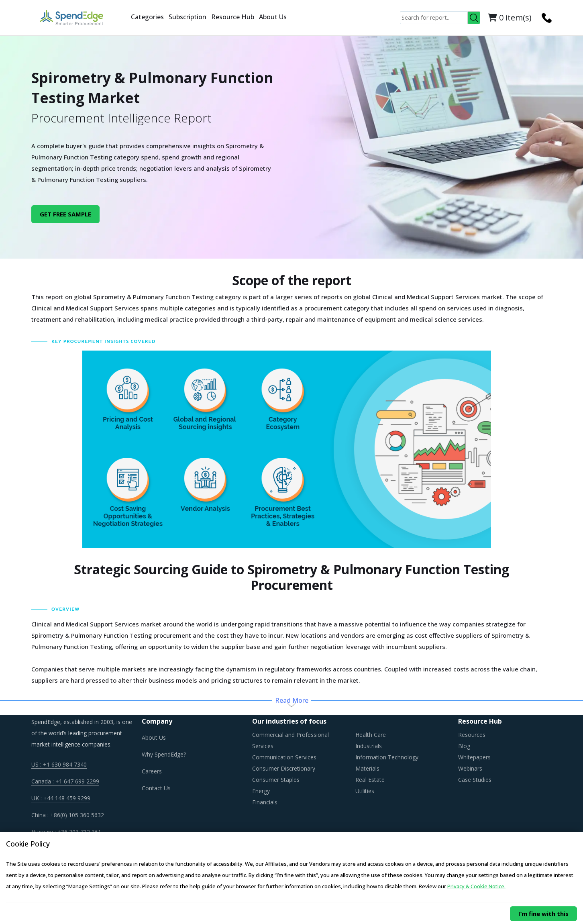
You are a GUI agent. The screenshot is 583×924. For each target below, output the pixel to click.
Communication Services (284, 757)
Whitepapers (474, 757)
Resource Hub (233, 17)
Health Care (371, 735)
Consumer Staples (276, 780)
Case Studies (475, 780)
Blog (464, 746)
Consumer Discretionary (284, 768)
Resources (472, 735)
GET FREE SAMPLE (65, 214)
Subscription (188, 17)
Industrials (369, 746)
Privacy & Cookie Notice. (476, 886)
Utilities (365, 791)
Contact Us (156, 788)
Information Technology (387, 757)
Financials (265, 802)
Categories (147, 17)
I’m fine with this (543, 914)
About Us (273, 17)
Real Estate (370, 780)
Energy (261, 791)
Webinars (470, 768)
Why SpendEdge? (164, 754)
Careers (152, 771)
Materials (367, 768)
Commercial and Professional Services (290, 740)
